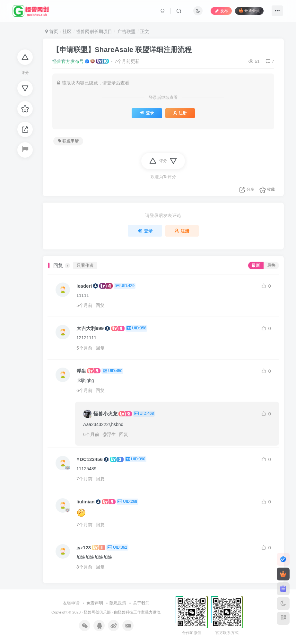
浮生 (81, 371)
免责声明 (95, 603)
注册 (180, 113)
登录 (147, 113)
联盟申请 (68, 141)
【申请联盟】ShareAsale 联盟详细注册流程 (122, 50)
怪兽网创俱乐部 (97, 612)
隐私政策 (118, 603)
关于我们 (141, 603)
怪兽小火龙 (105, 414)
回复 (100, 305)
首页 (52, 31)
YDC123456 (90, 459)
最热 (271, 265)
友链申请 (71, 603)
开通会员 (249, 10)
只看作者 (85, 265)
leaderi (84, 286)
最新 (256, 265)
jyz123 (84, 548)
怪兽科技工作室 (131, 612)
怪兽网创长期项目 (94, 31)
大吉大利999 (90, 328)
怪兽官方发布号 (68, 61)
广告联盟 (126, 31)
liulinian (86, 502)
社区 (67, 31)
